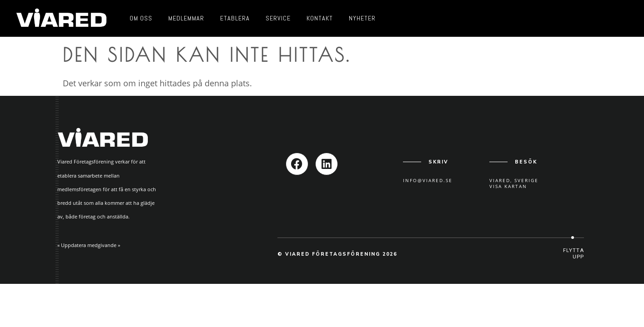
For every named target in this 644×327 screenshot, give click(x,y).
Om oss (141, 18)
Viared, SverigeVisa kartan (514, 183)
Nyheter (362, 18)
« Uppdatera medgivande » (89, 245)
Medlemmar (186, 18)
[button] (573, 254)
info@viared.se (428, 180)
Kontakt (320, 18)
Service (278, 18)
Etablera (235, 18)
